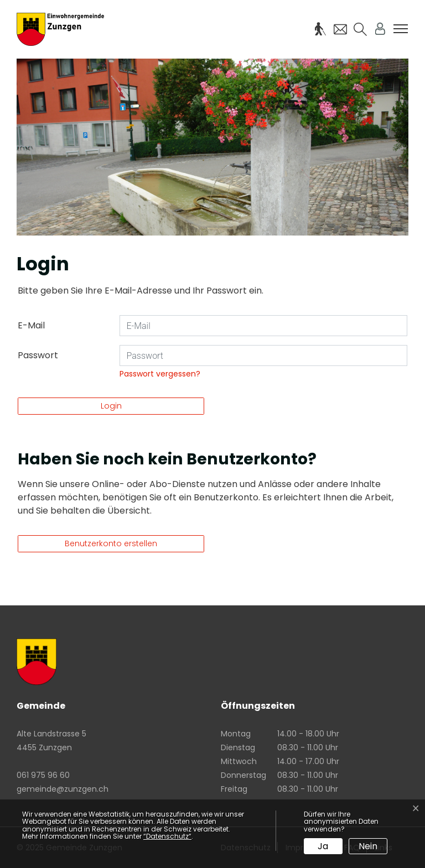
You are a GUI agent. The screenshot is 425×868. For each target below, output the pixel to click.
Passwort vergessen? (160, 374)
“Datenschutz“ (167, 836)
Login (111, 406)
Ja (323, 846)
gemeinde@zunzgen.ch (63, 789)
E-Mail (31, 325)
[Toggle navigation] (401, 29)
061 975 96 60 (43, 775)
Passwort (38, 355)
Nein (368, 846)
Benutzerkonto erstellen (111, 543)
